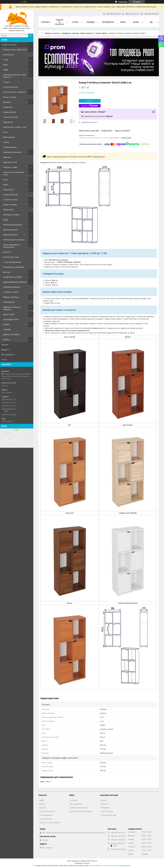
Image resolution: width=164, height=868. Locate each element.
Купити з (90, 106)
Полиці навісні (101, 33)
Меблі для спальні (10, 235)
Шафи (6, 70)
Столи (6, 60)
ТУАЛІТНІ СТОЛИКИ (11, 292)
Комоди (91, 22)
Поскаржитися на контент (102, 866)
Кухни (6, 180)
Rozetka (6, 340)
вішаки (42, 804)
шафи (42, 800)
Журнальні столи (10, 162)
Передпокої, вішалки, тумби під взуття (15, 76)
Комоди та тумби (10, 167)
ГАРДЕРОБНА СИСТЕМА (12, 277)
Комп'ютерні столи (11, 257)
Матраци (7, 102)
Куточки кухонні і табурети (14, 92)
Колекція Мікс (9, 55)
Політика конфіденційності (121, 866)
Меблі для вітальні (11, 230)
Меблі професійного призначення (11, 246)
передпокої (105, 808)
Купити (90, 101)
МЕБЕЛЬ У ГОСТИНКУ (11, 335)
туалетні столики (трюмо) (50, 823)
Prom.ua (94, 861)
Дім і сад (7, 272)
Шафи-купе (8, 107)
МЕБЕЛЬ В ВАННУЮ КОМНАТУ (15, 282)
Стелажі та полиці (10, 200)
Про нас (5, 345)
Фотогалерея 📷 (8, 355)
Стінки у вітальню (11, 117)
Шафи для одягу (10, 112)
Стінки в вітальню (11, 195)
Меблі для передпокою (13, 225)
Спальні (6, 82)
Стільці (6, 142)
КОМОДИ (7, 330)
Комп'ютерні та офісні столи (15, 127)
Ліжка (6, 65)
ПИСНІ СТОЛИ (9, 314)
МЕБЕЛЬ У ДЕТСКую (11, 297)
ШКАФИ (6, 325)
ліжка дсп (74, 800)
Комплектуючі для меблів (14, 267)
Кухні (5, 132)
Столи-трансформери (12, 262)
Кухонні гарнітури (11, 87)
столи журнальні (46, 815)
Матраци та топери (11, 215)
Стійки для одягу (10, 147)
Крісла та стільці (10, 97)
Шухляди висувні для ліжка (81, 811)
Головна (45, 22)
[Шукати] (31, 36)
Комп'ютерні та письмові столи (13, 173)
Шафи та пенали (10, 205)
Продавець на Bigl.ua (82, 863)
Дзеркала (7, 157)
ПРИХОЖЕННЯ (9, 302)
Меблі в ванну (9, 137)
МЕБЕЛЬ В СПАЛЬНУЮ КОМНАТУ (12, 308)
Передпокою (9, 190)
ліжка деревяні (76, 804)
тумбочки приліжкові (79, 808)
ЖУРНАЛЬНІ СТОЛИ (11, 319)
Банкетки (7, 252)
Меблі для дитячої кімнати (14, 240)
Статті (4, 360)
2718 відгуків (123, 2)
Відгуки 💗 (6, 350)
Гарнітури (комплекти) (12, 152)
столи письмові (46, 819)
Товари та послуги (9, 45)
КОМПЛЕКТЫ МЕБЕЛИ (12, 287)
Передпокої (8, 122)
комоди (42, 808)
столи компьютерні (47, 811)
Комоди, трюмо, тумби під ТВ (15, 50)
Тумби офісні (8, 210)
